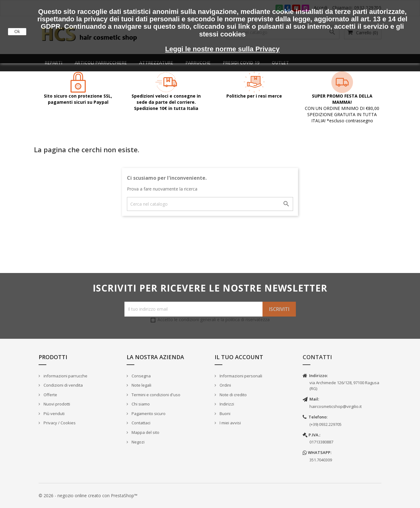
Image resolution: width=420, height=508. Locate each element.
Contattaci (141, 423)
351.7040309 (321, 460)
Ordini (225, 385)
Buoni (225, 414)
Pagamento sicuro (148, 414)
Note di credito (233, 395)
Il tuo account (239, 357)
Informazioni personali (240, 376)
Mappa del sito (145, 432)
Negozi (138, 442)
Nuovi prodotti (56, 404)
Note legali (141, 385)
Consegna (141, 376)
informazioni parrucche (65, 376)
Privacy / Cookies (59, 423)
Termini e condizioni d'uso (155, 395)
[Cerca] (210, 204)
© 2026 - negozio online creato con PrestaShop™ (88, 495)
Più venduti (54, 414)
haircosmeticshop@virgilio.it (336, 406)
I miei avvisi (230, 423)
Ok (17, 31)
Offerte (50, 395)
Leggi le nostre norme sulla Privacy (222, 49)
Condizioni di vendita (63, 385)
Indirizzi (226, 404)
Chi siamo (140, 404)
